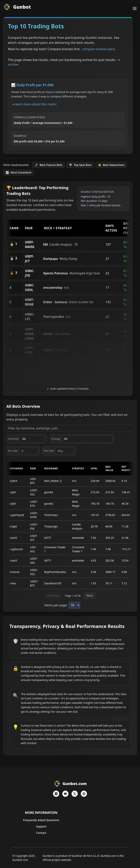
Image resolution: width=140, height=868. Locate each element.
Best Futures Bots (48, 165)
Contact (41, 833)
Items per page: (56, 605)
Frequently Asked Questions (41, 820)
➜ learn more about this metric (34, 104)
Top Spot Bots (80, 165)
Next (90, 596)
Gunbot (17, 7)
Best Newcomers (111, 165)
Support (41, 826)
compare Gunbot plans (99, 49)
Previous (53, 596)
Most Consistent (19, 172)
